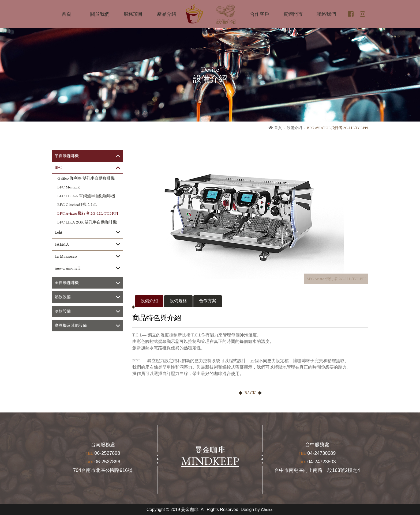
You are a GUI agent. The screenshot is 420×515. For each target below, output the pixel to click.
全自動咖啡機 (67, 283)
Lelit (59, 232)
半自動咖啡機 (67, 156)
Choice (267, 510)
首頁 (278, 128)
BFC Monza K (69, 187)
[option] (239, 214)
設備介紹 (294, 128)
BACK (250, 393)
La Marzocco (66, 257)
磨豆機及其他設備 (72, 327)
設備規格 (178, 301)
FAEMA (62, 245)
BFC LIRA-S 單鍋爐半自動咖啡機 (86, 196)
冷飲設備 (63, 312)
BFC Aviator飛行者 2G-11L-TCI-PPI (88, 214)
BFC (58, 168)
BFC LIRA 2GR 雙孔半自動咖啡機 (87, 222)
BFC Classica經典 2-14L (77, 205)
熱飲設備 (63, 298)
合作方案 (208, 301)
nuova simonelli (67, 269)
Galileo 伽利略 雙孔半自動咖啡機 (86, 179)
